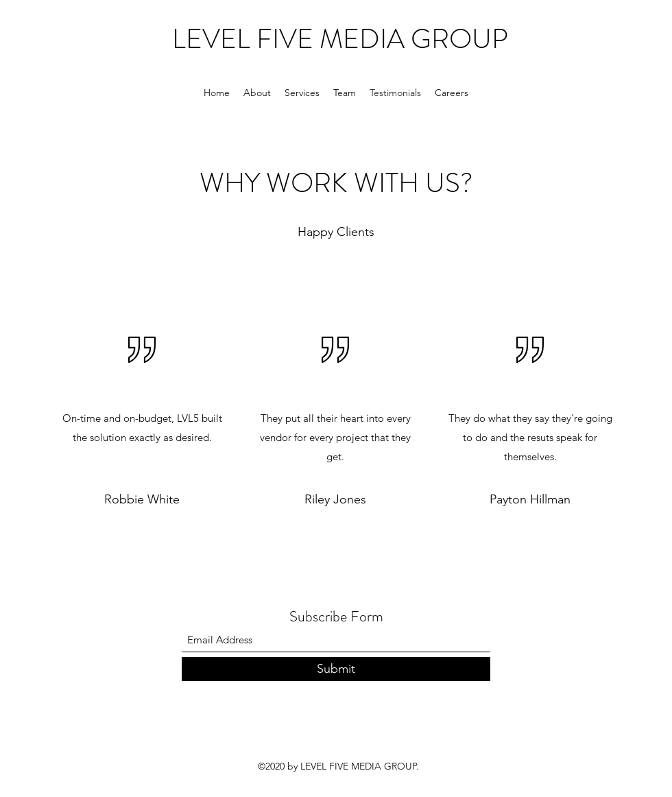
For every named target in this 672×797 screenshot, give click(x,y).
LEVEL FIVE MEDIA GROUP (340, 39)
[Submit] (336, 669)
